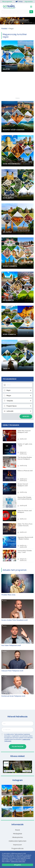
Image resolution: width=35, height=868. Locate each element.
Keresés (26, 416)
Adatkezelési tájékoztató (17, 841)
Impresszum (17, 845)
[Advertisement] (18, 86)
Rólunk (17, 830)
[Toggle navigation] (31, 7)
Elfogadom (18, 865)
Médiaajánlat (18, 834)
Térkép (19, 2)
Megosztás (27, 771)
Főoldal (4, 29)
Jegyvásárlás (29, 2)
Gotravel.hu (13, 763)
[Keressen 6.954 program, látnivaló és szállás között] (16, 12)
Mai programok (7, 2)
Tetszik (9, 771)
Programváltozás (17, 848)
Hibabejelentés (17, 837)
